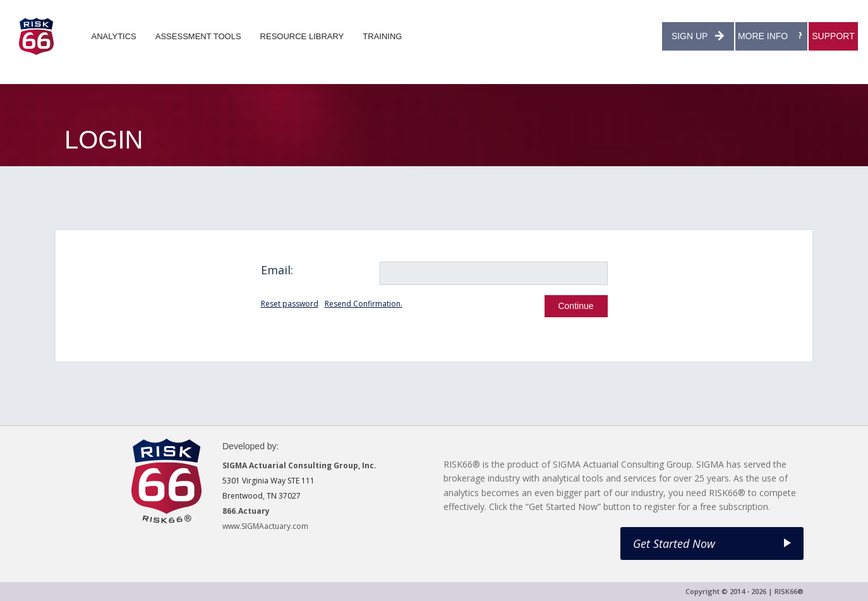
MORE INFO (771, 36)
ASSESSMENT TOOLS (198, 36)
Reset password (290, 304)
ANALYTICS (114, 36)
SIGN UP (698, 36)
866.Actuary (246, 511)
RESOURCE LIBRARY (302, 36)
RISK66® (789, 591)
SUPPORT (833, 36)
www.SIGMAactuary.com (265, 526)
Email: (277, 270)
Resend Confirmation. (364, 304)
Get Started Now (712, 543)
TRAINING (382, 36)
